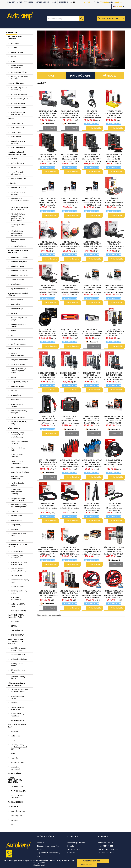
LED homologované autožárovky (19, 89)
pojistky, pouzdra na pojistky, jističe (19, 563)
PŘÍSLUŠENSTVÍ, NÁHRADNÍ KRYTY (17, 173)
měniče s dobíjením (19, 262)
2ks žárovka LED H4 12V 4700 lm (70, 374)
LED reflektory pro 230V (18, 671)
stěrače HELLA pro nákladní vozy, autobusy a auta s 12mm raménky (18, 217)
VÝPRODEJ (29, 2)
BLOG (54, 2)
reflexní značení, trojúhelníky (17, 478)
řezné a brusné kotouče (17, 405)
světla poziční (16, 132)
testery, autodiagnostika (17, 354)
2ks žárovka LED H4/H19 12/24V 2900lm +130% (92, 157)
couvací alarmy (17, 540)
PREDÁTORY (15, 168)
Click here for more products (49, 615)
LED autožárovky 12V (19, 94)
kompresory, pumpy (19, 382)
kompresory (16, 525)
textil (12, 824)
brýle (13, 753)
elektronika (15, 736)
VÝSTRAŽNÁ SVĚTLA (18, 179)
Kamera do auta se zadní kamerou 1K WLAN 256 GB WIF (70, 113)
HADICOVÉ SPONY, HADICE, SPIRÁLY (16, 616)
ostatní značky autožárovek (17, 67)
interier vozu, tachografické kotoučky (17, 492)
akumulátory (16, 395)
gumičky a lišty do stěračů (18, 241)
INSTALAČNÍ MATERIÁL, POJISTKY (18, 546)
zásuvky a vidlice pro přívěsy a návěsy (19, 691)
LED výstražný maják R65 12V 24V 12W (92, 244)
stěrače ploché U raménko (18, 193)
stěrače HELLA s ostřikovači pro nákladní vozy (17, 233)
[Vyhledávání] (65, 19)
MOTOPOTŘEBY (15, 773)
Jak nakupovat (74, 849)
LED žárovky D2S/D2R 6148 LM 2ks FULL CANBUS (114, 331)
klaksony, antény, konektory (18, 455)
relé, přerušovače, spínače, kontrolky (18, 570)
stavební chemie (18, 340)
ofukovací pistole (18, 386)
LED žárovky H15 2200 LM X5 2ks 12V (48, 592)
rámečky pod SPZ (18, 720)
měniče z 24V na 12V (19, 266)
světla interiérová (18, 148)
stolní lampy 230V (18, 655)
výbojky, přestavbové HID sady (20, 78)
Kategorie (12, 32)
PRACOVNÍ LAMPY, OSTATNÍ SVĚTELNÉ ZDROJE (16, 642)
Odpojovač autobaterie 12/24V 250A (48, 244)
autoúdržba (15, 304)
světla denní (16, 137)
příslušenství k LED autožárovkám (18, 113)
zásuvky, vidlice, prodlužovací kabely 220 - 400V (19, 747)
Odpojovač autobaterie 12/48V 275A (70, 244)
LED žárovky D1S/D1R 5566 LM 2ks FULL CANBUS (70, 593)
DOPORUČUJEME (42, 2)
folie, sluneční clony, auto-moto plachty (19, 506)
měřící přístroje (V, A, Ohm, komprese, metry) (19, 371)
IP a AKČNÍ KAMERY (18, 791)
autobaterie (16, 400)
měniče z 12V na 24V (19, 271)
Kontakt (71, 846)
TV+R (13, 740)
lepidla (13, 331)
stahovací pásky (17, 551)
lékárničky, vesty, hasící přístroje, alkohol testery (18, 435)
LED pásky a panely (18, 108)
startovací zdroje (18, 364)
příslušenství (16, 284)
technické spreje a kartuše (18, 325)
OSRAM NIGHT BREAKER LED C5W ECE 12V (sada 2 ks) (48, 550)
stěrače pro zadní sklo (18, 226)
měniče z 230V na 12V (20, 275)
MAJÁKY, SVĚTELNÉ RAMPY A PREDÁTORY (17, 153)
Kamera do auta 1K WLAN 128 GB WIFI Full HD (48, 113)
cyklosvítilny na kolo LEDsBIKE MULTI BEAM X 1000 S (92, 201)
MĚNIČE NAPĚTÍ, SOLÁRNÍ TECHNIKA (19, 252)
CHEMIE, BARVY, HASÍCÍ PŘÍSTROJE (18, 294)
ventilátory (15, 511)
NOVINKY (11, 2)
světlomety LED (17, 123)
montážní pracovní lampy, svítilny (18, 649)
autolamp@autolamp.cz (108, 849)
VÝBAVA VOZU (14, 428)
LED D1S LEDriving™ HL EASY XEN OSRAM (92, 287)
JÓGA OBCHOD (15, 807)
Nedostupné (50, 128)
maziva (14, 313)
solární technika (17, 280)
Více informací (39, 865)
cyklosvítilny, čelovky (19, 659)
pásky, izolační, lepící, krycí (20, 581)
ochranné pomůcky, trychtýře (19, 412)
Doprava (40, 843)
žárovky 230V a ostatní (17, 665)
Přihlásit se (105, 2)
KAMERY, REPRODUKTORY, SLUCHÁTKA (15, 780)
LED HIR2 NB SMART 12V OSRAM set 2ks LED (48, 462)
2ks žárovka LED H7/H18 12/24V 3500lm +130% (48, 157)
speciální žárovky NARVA (18, 678)
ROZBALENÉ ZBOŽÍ (15, 802)
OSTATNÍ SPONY (17, 630)
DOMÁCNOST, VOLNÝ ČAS (17, 726)
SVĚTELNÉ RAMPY (17, 163)
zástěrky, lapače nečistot (17, 484)
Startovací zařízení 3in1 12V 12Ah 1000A (48, 419)
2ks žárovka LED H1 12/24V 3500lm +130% (70, 157)
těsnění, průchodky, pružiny (19, 592)
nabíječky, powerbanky (16, 768)
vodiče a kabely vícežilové (17, 715)
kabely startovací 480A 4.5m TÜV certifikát (114, 593)
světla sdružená (17, 128)
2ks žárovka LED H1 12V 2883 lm (92, 374)
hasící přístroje (17, 309)
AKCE (20, 2)
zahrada (14, 758)
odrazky (14, 703)
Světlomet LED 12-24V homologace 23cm (48, 331)
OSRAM (14, 48)
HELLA (13, 61)
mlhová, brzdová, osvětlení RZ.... (18, 142)
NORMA (14, 626)
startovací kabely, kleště (18, 449)
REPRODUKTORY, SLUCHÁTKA (17, 797)
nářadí (13, 377)
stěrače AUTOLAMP (18, 188)
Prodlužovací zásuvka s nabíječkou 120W (114, 244)
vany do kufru (16, 516)
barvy (13, 335)
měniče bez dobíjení (19, 257)
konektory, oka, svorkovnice (17, 557)
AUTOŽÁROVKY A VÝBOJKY (15, 38)
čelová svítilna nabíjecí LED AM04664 (114, 462)
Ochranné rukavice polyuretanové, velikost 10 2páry (70, 462)
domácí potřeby (17, 762)
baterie (14, 391)
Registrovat (118, 2)
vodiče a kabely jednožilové (17, 708)
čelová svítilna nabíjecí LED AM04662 (70, 506)
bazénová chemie (18, 344)
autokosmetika (17, 300)
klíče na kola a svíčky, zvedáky (20, 442)
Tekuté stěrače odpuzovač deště (114, 112)
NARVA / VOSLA (17, 52)
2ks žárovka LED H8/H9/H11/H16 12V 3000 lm (114, 375)
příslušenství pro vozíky (18, 697)
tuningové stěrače (18, 246)
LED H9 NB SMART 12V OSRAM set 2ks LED (114, 418)
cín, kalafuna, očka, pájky (19, 423)
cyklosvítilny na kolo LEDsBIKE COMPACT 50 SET (48, 201)
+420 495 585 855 (106, 846)
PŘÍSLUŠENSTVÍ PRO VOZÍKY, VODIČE (16, 684)
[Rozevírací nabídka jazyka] (119, 7)
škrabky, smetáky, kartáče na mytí (18, 499)
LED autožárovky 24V (19, 99)
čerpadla (15, 529)
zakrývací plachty (18, 417)
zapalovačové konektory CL (17, 462)
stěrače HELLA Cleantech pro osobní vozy (20, 201)
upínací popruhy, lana (20, 472)
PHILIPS (13, 57)
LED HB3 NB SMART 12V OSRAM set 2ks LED (92, 419)
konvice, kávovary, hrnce (18, 535)
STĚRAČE (12, 183)
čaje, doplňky (16, 815)
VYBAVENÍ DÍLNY (15, 349)
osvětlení (14, 731)
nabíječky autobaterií (20, 360)
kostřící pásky (16, 575)
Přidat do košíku (95, 128)
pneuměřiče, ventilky (19, 468)
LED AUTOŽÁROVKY (16, 83)
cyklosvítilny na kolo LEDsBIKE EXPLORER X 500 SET (70, 201)
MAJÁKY (14, 159)
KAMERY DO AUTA (18, 787)
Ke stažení (63, 2)
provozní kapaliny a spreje (19, 319)
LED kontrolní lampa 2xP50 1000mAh (114, 506)
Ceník (73, 2)
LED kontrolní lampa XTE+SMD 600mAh (92, 506)
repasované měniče (19, 289)
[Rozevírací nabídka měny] (88, 2)
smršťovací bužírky (18, 586)
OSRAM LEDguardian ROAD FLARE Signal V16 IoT (92, 550)
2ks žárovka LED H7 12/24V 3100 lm (48, 374)
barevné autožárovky (20, 72)
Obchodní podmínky (76, 843)
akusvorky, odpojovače (16, 598)
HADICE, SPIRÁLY (17, 635)
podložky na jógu (18, 811)
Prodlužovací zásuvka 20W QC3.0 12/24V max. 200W (70, 550)
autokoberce (16, 520)
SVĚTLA (11, 119)
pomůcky (15, 820)
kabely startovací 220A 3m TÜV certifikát (92, 593)
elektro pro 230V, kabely (18, 605)
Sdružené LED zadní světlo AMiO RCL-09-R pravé (70, 331)
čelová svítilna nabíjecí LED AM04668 (48, 506)
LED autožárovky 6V (19, 103)
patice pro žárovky (18, 610)
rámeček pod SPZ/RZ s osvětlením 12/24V (92, 331)
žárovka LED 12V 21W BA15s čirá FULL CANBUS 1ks (114, 550)
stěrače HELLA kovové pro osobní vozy (20, 208)
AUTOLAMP (15, 43)
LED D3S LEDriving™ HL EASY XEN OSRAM (114, 287)
